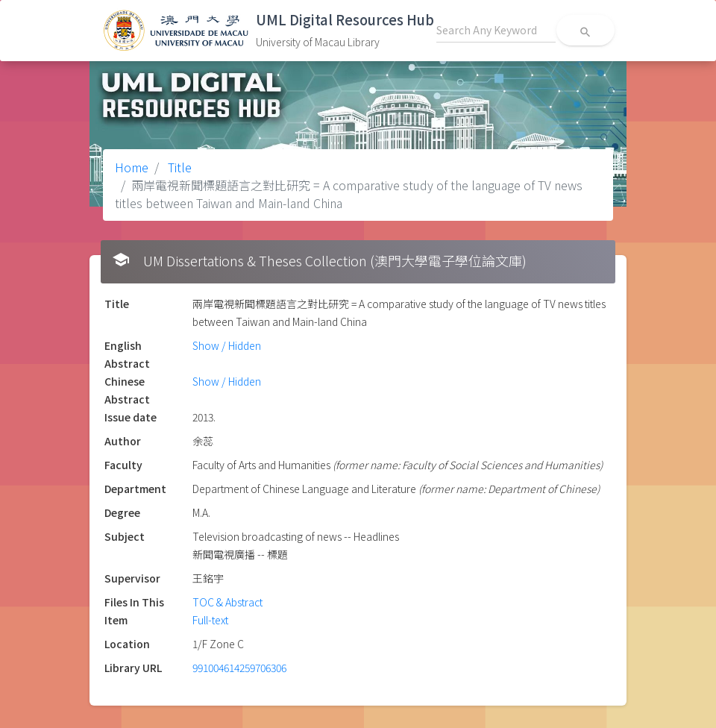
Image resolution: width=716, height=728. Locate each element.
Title (178, 167)
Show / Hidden (227, 345)
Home (132, 167)
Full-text (210, 620)
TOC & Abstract (227, 602)
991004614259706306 (239, 668)
